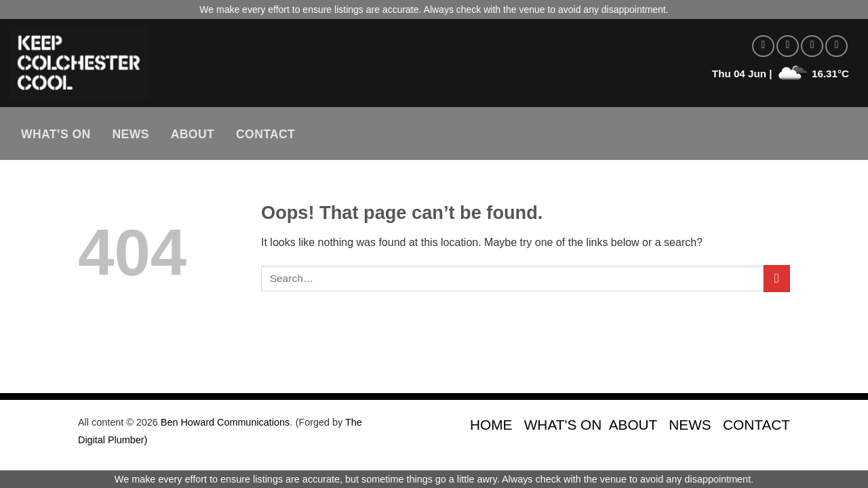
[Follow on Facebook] (763, 46)
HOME (491, 425)
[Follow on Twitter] (812, 46)
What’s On (56, 134)
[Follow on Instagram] (788, 46)
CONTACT (756, 425)
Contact (265, 134)
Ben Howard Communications (225, 422)
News (131, 134)
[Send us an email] (836, 46)
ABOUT (633, 425)
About (193, 134)
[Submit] (777, 278)
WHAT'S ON (563, 425)
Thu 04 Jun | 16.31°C (781, 74)
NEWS (690, 425)
